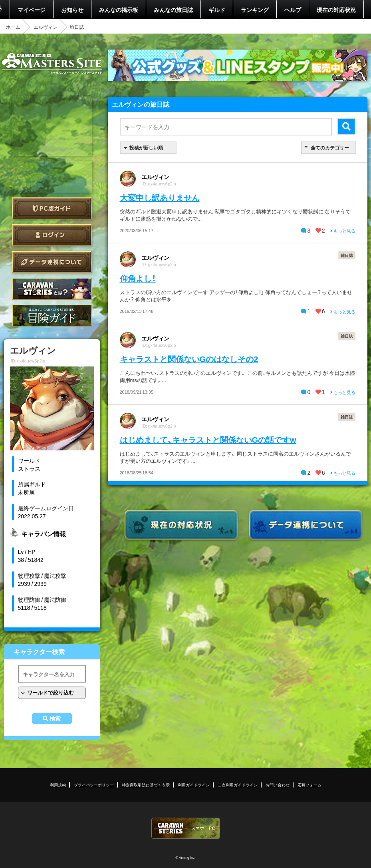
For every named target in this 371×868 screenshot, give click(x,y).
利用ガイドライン (194, 785)
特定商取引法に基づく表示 (146, 785)
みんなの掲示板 (119, 10)
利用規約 (58, 785)
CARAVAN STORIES (186, 828)
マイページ (32, 10)
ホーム (13, 27)
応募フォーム (309, 785)
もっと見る (343, 231)
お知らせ (72, 10)
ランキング (255, 10)
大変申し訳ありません (160, 197)
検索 (55, 719)
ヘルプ (293, 10)
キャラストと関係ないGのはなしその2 (189, 359)
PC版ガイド (52, 208)
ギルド (217, 10)
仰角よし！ (138, 278)
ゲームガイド (52, 316)
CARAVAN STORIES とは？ (52, 289)
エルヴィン (46, 27)
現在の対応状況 (336, 10)
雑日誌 (347, 255)
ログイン (52, 235)
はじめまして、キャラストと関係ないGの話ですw (208, 439)
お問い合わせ (278, 785)
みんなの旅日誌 (173, 10)
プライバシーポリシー (94, 785)
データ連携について (52, 262)
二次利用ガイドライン (238, 785)
